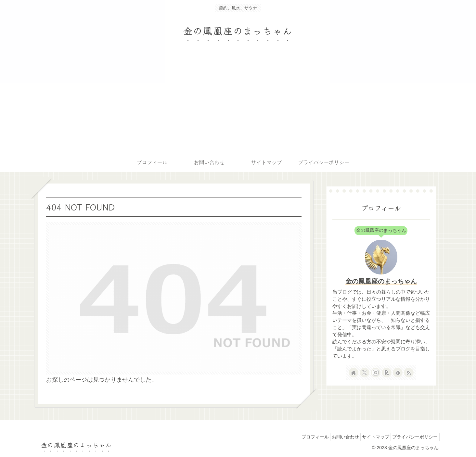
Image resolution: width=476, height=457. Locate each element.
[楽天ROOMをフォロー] (387, 373)
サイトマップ (370, 437)
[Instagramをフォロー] (376, 373)
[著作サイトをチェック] (354, 373)
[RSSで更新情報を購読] (409, 373)
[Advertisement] (238, 104)
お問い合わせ (336, 437)
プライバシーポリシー (413, 437)
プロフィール (302, 437)
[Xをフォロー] (365, 373)
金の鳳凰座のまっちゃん (381, 281)
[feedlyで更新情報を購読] (398, 373)
